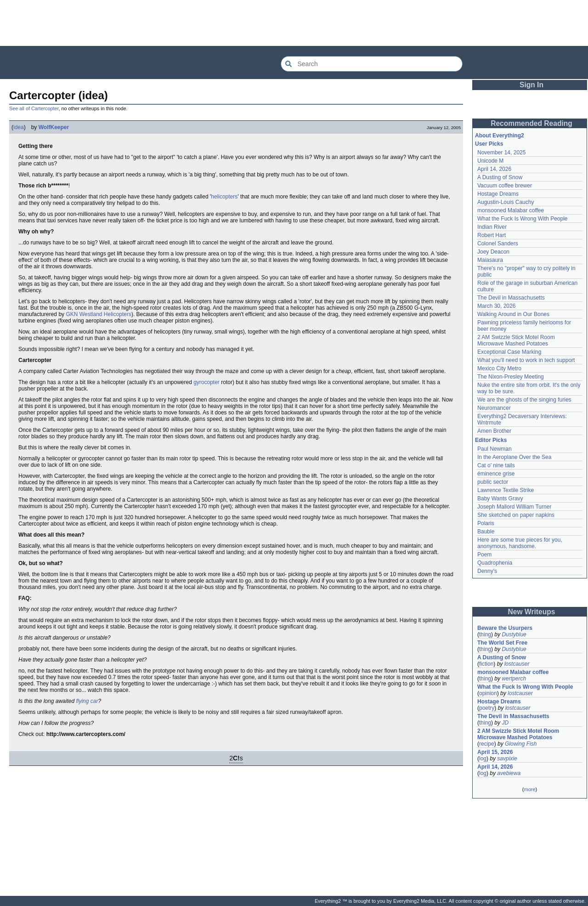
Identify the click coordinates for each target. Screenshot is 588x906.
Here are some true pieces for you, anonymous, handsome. (520, 543)
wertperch (514, 679)
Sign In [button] (531, 85)
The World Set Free (502, 643)
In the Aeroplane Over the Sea (514, 457)
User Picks (489, 144)
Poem (484, 555)
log (483, 759)
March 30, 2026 (496, 306)
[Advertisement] (294, 23)
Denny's (487, 571)
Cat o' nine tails (496, 465)
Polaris (486, 523)
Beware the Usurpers (505, 628)
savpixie (507, 759)
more (529, 789)
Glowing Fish (521, 744)
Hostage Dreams (498, 194)
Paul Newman (495, 449)
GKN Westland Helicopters (99, 314)
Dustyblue (514, 634)
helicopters (224, 197)
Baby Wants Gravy (500, 498)
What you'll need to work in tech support (526, 360)
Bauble (486, 532)
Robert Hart (492, 235)
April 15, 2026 (495, 752)
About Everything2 (500, 136)
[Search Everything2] (372, 64)
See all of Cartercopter (34, 108)
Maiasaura (490, 260)
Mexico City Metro (499, 368)
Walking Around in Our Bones (513, 314)
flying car (87, 701)
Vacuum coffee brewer (505, 186)
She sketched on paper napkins (516, 515)
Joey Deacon (493, 252)
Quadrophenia (495, 563)
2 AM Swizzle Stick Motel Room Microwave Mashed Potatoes (516, 340)
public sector (493, 482)
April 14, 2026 (494, 169)
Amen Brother (494, 431)
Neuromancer (494, 408)
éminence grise (496, 474)
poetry (487, 708)
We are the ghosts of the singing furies (524, 400)
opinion (488, 693)
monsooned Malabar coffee (511, 210)
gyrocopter (206, 382)
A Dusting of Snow (500, 177)
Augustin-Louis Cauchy (506, 202)
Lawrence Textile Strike (506, 490)
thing (485, 634)
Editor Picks (491, 440)
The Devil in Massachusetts (511, 298)
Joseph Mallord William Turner (514, 507)
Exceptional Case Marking (509, 352)
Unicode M (490, 161)
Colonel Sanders (498, 243)
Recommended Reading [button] (531, 123)
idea (19, 127)
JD (505, 723)
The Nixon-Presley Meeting (511, 377)
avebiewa (509, 773)
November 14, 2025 (501, 153)
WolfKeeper (54, 127)
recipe (487, 744)
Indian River (492, 227)
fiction (486, 664)
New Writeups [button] (532, 612)
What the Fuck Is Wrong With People (523, 219)
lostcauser (517, 664)
